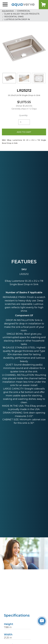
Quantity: (23, 115)
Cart (43, 5)
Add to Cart (24, 132)
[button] (5, 5)
